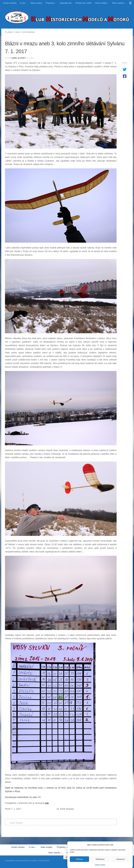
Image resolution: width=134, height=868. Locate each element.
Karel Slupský (19, 58)
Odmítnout (100, 861)
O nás (23, 3)
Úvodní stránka (10, 3)
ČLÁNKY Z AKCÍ (13, 32)
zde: (47, 803)
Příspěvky (50, 3)
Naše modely (36, 3)
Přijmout (79, 861)
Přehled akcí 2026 (83, 3)
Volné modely (101, 3)
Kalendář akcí (66, 3)
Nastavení (121, 861)
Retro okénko (118, 3)
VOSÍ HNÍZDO (28, 32)
